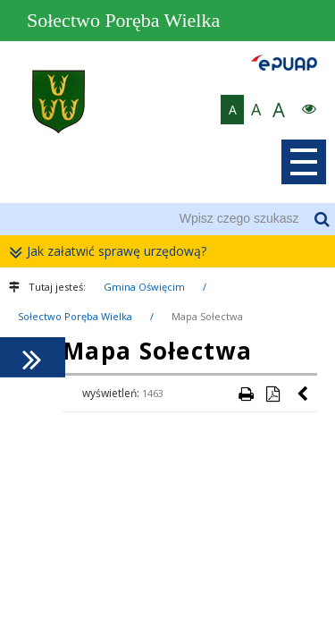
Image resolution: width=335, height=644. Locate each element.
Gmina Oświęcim (144, 287)
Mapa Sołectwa (207, 316)
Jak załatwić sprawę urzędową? (112, 252)
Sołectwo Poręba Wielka (75, 316)
